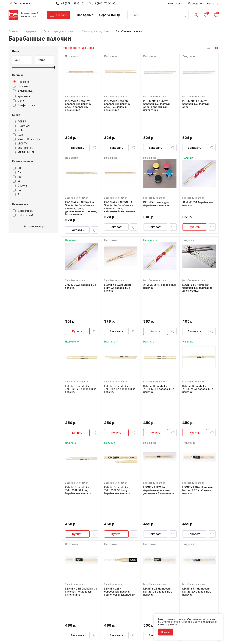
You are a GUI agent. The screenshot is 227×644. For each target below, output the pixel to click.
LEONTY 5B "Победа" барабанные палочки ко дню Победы (198, 266)
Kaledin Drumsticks (26, 139)
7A (17, 181)
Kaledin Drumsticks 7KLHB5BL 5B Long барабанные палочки (117, 419)
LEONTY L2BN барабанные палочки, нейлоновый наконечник (120, 495)
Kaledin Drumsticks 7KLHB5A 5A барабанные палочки (120, 342)
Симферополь (24, 105)
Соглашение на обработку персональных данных (35, 628)
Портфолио (85, 15)
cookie (179, 619)
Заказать (77, 126)
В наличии (21, 86)
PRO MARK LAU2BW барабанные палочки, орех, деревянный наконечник (79, 105)
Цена (16, 51)
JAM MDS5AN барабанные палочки (160, 264)
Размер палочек (23, 161)
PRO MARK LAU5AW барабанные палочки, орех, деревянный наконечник (157, 105)
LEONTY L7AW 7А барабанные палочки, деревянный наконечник (159, 419)
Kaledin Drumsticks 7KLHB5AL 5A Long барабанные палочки (78, 419)
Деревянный (23, 211)
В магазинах (23, 91)
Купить (195, 208)
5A (17, 172)
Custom (20, 186)
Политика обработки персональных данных (32, 625)
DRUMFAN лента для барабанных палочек (156, 182)
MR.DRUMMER (24, 152)
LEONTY (20, 144)
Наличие (18, 75)
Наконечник (20, 204)
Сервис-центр (110, 15)
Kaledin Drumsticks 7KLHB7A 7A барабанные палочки (198, 342)
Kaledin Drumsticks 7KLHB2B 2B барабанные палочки (81, 342)
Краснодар (22, 96)
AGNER (19, 122)
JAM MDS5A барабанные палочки (198, 182)
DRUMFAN (21, 126)
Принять (166, 632)
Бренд (16, 115)
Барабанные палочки (77, 96)
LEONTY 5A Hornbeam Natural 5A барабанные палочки (197, 495)
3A (17, 190)
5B (17, 177)
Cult (53, 636)
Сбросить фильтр (33, 226)
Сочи (18, 101)
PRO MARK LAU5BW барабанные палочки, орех (196, 104)
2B (17, 168)
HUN (18, 130)
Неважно (21, 82)
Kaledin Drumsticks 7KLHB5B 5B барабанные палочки (159, 342)
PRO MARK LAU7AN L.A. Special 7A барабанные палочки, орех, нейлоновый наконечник (120, 185)
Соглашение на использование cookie (29, 630)
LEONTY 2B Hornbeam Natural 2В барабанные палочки (158, 495)
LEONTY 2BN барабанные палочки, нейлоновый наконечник (81, 495)
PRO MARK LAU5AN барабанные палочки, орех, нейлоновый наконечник (118, 105)
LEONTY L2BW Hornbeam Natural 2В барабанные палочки (198, 419)
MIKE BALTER (23, 148)
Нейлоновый (23, 215)
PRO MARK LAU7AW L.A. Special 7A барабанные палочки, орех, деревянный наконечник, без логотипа (81, 186)
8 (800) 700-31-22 (131, 563)
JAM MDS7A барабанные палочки (81, 264)
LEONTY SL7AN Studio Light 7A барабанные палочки (118, 266)
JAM (18, 135)
